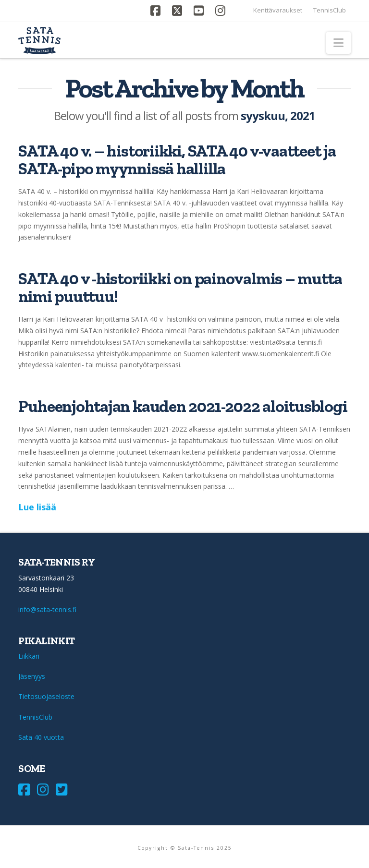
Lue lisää (37, 507)
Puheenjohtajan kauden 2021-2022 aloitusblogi (183, 406)
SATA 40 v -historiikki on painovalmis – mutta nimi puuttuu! (180, 287)
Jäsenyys (32, 676)
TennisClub (330, 10)
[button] (338, 43)
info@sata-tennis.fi (47, 609)
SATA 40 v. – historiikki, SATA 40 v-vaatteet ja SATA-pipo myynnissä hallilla (177, 160)
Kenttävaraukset (278, 10)
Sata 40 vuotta (41, 737)
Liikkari (29, 656)
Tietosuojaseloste (46, 696)
